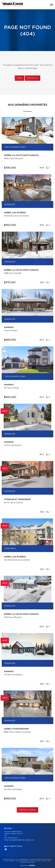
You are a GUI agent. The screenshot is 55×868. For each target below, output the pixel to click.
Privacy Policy (35, 861)
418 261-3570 (13, 838)
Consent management (27, 862)
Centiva (31, 865)
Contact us (32, 78)
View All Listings (27, 810)
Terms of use (46, 861)
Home (19, 78)
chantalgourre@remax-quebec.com (22, 840)
